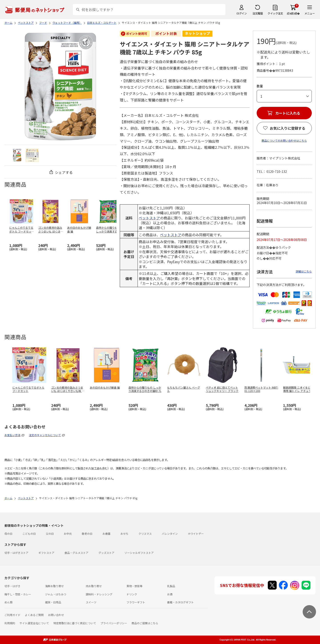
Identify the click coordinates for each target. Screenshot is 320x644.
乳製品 (171, 586)
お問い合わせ (56, 615)
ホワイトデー (196, 534)
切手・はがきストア (16, 553)
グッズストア (106, 553)
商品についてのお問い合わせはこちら (284, 140)
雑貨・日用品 (53, 602)
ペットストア (149, 218)
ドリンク (132, 594)
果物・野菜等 (134, 586)
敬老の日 (87, 534)
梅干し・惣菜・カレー (18, 594)
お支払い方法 (12, 435)
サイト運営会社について (34, 623)
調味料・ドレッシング (99, 594)
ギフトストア (46, 553)
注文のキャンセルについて (45, 435)
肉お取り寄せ (94, 586)
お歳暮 (106, 534)
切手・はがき (12, 586)
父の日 (50, 534)
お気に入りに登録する (288, 128)
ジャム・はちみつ (56, 594)
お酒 (170, 594)
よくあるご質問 (34, 615)
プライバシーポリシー (114, 623)
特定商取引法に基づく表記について (75, 623)
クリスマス (145, 534)
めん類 (8, 602)
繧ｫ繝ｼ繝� (293, 13)
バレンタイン (170, 534)
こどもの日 (29, 534)
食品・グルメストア (76, 553)
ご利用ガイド (12, 615)
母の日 (8, 534)
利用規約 (10, 623)
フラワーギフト (136, 602)
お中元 (68, 534)
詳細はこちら (304, 271)
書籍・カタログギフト (180, 602)
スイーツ (91, 602)
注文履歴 (258, 13)
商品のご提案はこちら (145, 623)
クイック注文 (275, 13)
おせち (124, 534)
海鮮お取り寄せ (54, 586)
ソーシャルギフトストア (139, 553)
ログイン (242, 13)
